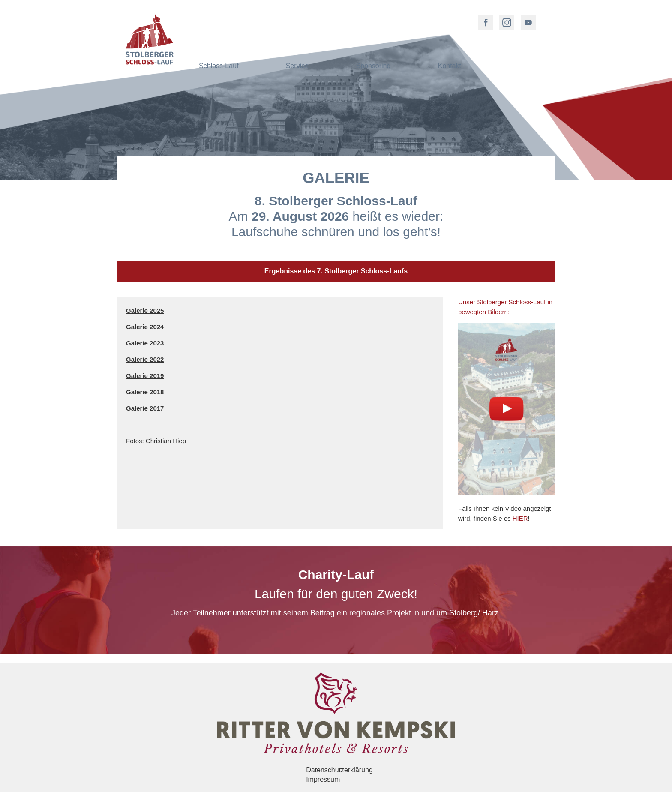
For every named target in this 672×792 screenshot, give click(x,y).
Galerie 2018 (145, 392)
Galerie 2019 (145, 376)
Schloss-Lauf (219, 19)
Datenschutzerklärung (339, 770)
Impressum (323, 779)
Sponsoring (373, 19)
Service (297, 19)
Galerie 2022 (145, 359)
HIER (520, 518)
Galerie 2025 (145, 310)
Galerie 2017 (145, 408)
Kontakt (450, 19)
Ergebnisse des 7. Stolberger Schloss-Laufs (336, 271)
